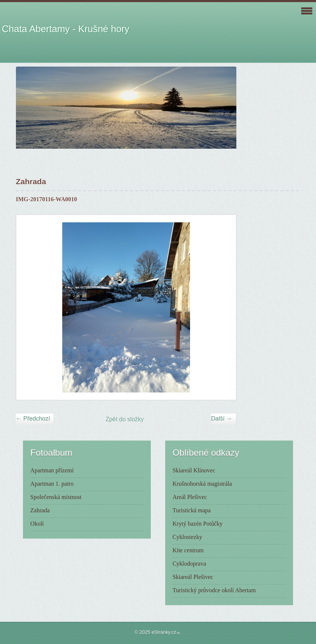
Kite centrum (188, 550)
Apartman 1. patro (52, 484)
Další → (222, 419)
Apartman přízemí (52, 470)
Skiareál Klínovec (194, 470)
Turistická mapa (192, 510)
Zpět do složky (125, 419)
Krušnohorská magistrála (202, 484)
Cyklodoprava (189, 564)
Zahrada (40, 510)
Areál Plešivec (190, 497)
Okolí (37, 524)
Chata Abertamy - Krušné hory (66, 29)
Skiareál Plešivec (193, 577)
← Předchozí (33, 419)
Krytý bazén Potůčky (198, 524)
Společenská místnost (56, 497)
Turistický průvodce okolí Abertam (214, 590)
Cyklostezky (187, 537)
